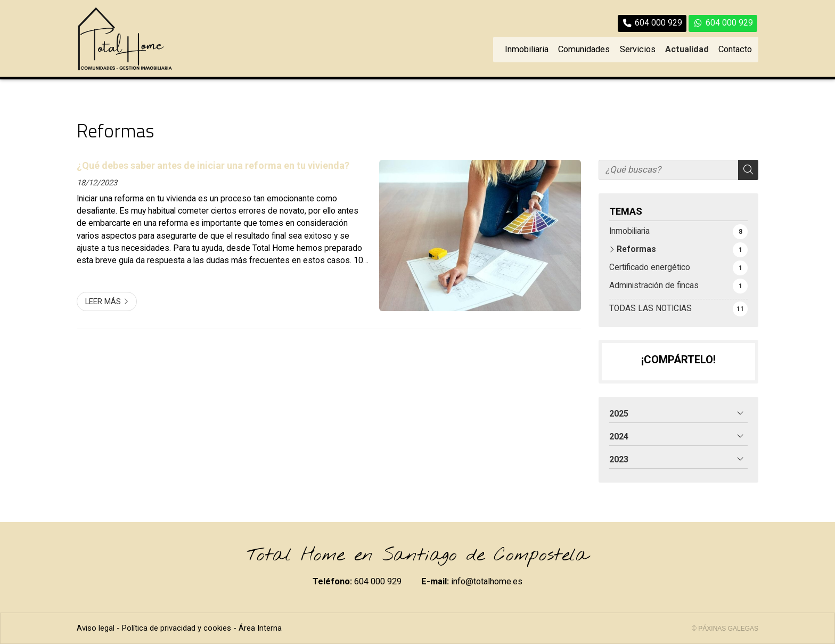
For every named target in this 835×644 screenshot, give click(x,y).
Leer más (103, 301)
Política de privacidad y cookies (177, 628)
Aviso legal (96, 628)
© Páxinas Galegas (725, 629)
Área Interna (260, 628)
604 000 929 (378, 581)
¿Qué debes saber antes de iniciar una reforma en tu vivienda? (213, 165)
